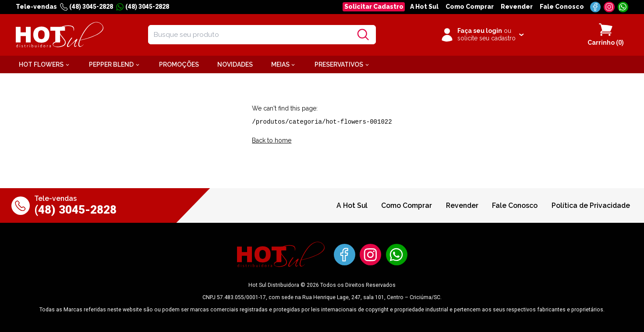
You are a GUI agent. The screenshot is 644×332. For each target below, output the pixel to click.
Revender (517, 7)
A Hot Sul (424, 7)
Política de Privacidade (591, 205)
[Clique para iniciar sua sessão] (482, 35)
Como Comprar (470, 7)
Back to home (272, 140)
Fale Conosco (562, 7)
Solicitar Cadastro (374, 7)
